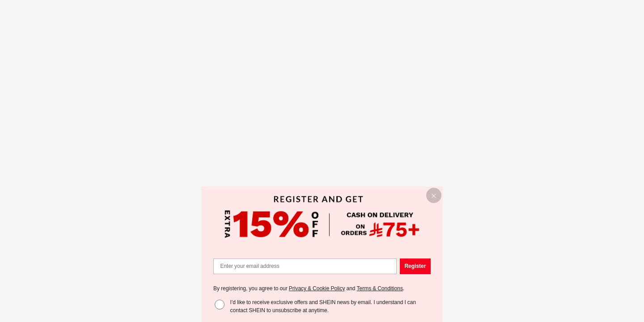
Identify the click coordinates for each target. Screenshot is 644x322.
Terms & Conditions (380, 288)
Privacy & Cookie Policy (317, 288)
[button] (434, 196)
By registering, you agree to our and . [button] (309, 288)
